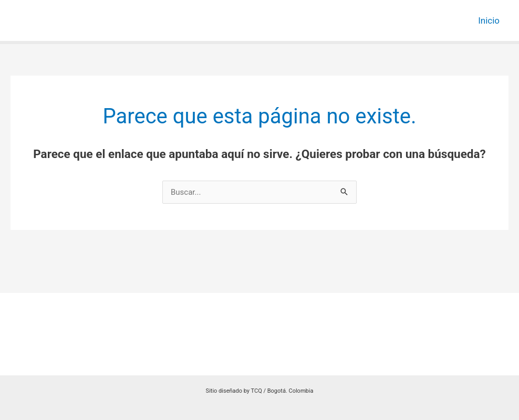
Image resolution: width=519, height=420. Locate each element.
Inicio (489, 20)
